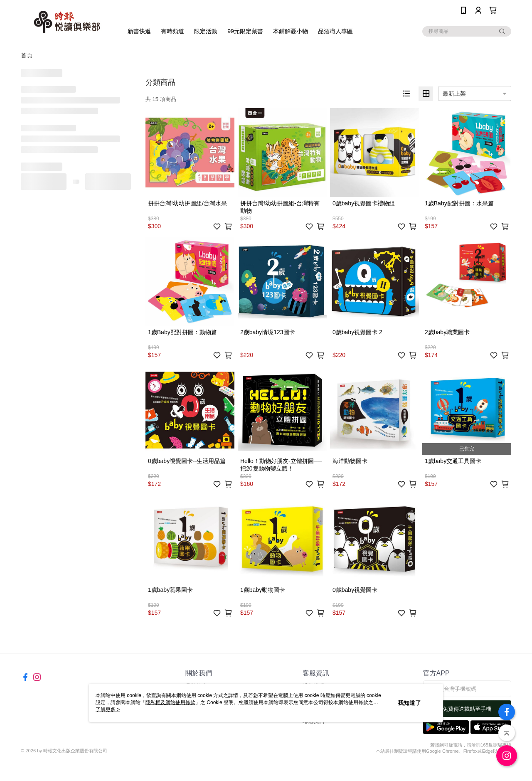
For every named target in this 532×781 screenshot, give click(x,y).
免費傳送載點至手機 (467, 709)
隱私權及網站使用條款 (170, 702)
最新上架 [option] (454, 94)
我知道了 (409, 703)
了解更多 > (108, 710)
